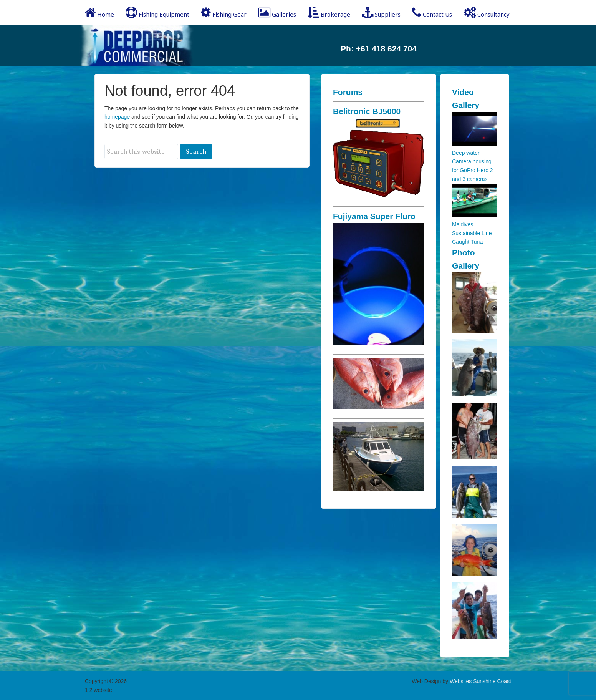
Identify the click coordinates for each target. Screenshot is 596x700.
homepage (117, 117)
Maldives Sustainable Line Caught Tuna (472, 233)
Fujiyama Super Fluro (374, 216)
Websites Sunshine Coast (480, 681)
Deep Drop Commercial (146, 46)
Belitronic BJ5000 (367, 111)
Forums (348, 92)
